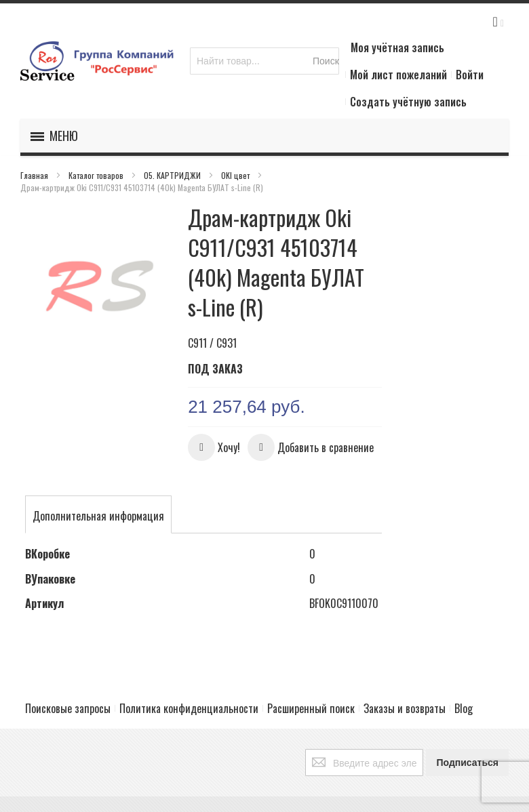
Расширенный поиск (311, 708)
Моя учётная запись (397, 47)
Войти (470, 75)
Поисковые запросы (68, 708)
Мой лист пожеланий (398, 75)
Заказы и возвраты (405, 708)
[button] (214, 447)
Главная (35, 175)
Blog (464, 708)
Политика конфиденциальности (189, 708)
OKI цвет (236, 175)
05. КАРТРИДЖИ (173, 175)
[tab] (98, 516)
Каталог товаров (97, 175)
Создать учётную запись (408, 102)
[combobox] (264, 61)
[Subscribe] (467, 763)
